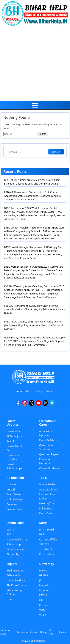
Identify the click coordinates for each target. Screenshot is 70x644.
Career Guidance (49, 468)
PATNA (43, 595)
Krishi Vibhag (47, 554)
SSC (9, 534)
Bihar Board (46, 529)
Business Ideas (16, 570)
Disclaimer (23, 632)
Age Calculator (48, 489)
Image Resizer (48, 484)
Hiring (39, 391)
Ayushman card (16, 549)
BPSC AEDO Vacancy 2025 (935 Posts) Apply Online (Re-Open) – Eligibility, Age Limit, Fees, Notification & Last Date (34, 325)
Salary (10, 529)
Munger (44, 590)
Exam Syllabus (48, 440)
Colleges (12, 504)
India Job (12, 484)
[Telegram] (52, 404)
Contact (50, 391)
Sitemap (63, 632)
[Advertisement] (35, 64)
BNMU (43, 570)
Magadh (44, 585)
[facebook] (18, 404)
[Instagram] (25, 404)
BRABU (43, 575)
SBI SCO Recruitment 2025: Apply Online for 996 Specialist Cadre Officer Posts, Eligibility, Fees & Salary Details (35, 309)
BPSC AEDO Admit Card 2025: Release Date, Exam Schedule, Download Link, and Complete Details (32, 182)
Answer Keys (14, 509)
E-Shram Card (15, 575)
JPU (41, 580)
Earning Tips (47, 503)
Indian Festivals (16, 580)
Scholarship (14, 544)
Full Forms (46, 508)
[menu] (35, 105)
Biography (13, 554)
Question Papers (49, 454)
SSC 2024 (45, 544)
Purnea (44, 605)
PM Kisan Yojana (17, 585)
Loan (10, 599)
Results (11, 441)
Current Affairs (48, 539)
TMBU (43, 610)
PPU (42, 600)
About (29, 391)
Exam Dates (14, 494)
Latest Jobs (13, 431)
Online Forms (15, 499)
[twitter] (32, 404)
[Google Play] (45, 404)
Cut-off (11, 489)
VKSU (42, 615)
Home (19, 391)
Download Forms (17, 539)
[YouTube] (38, 404)
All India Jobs (14, 436)
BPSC (42, 534)
